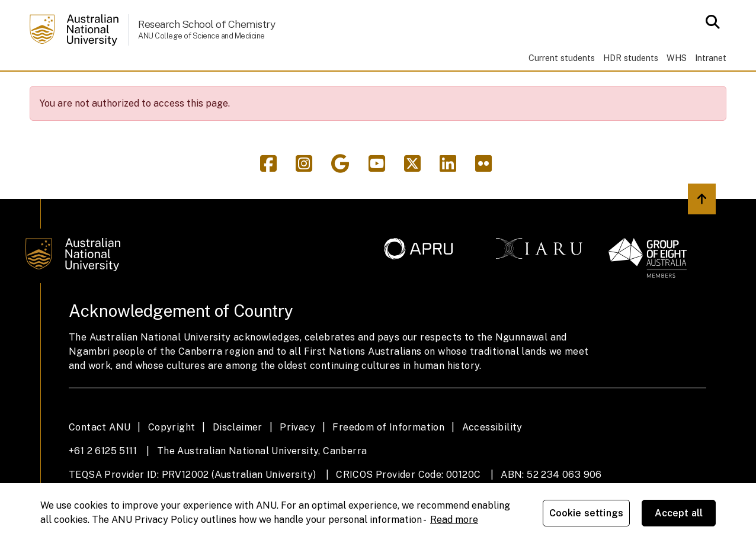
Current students (562, 58)
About (449, 87)
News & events (311, 87)
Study (96, 87)
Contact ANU (100, 461)
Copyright (172, 461)
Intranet (711, 58)
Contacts (515, 87)
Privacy (297, 461)
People (229, 87)
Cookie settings (586, 513)
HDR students (631, 58)
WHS (677, 58)
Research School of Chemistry (206, 24)
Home (48, 88)
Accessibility (492, 461)
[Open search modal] (709, 22)
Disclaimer (238, 461)
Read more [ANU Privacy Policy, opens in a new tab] (454, 520)
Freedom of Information (388, 461)
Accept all (679, 513)
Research (161, 87)
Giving (392, 87)
